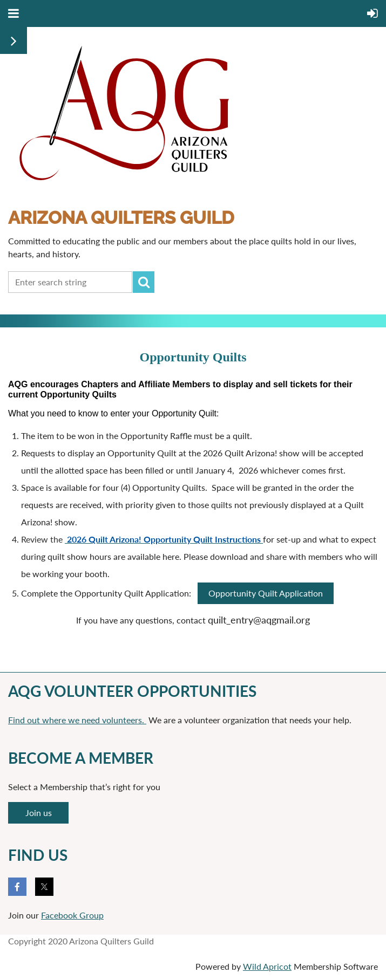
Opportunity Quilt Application (266, 593)
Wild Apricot (267, 966)
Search (144, 282)
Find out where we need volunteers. (77, 720)
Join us (39, 813)
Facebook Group (72, 915)
